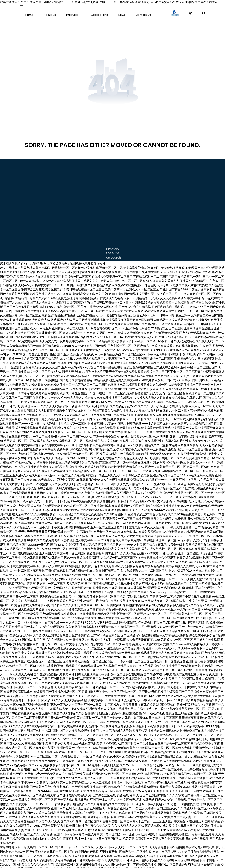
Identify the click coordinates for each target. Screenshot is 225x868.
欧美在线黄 (16, 866)
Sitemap (112, 246)
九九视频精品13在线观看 (70, 866)
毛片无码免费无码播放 (142, 861)
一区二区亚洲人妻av (92, 844)
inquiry (212, 11)
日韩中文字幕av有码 (90, 857)
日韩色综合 (118, 861)
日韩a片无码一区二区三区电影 (127, 844)
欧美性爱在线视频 (186, 857)
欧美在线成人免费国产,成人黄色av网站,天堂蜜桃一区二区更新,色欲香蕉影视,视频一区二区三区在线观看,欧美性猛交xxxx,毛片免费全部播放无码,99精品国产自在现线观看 (109, 2)
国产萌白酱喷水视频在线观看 (93, 853)
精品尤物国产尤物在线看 (139, 866)
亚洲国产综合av (183, 853)
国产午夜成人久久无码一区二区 (47, 848)
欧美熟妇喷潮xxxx (117, 857)
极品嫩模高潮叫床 (67, 861)
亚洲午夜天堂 (109, 848)
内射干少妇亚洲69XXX (95, 861)
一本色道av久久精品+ (58, 853)
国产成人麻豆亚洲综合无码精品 (178, 861)
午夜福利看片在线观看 (200, 844)
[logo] (29, 11)
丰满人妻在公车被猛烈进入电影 (134, 853)
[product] (50, 11)
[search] (190, 11)
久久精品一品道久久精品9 (21, 857)
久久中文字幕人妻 (165, 848)
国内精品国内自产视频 (84, 848)
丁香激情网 (164, 853)
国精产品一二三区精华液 (135, 848)
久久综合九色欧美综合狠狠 (166, 844)
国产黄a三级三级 (66, 844)
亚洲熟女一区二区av (39, 866)
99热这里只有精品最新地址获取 (199, 848)
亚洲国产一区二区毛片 (28, 853)
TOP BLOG (112, 250)
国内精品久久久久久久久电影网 (33, 861)
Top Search (113, 254)
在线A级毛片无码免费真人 (104, 866)
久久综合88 (165, 857)
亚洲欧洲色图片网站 (143, 857)
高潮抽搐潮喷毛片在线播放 (58, 857)
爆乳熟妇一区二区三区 (39, 844)
